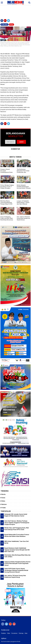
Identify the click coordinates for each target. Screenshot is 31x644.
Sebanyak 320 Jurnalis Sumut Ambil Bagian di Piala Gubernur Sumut (16, 515)
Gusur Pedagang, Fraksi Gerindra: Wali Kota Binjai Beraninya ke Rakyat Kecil (7, 219)
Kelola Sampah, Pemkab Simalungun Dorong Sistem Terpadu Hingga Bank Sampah (24, 187)
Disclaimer (14, 633)
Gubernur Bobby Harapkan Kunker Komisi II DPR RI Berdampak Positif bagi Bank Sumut (17, 563)
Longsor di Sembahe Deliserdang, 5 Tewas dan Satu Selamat (23, 202)
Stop (11, 25)
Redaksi (4, 633)
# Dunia (3, 498)
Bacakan (4, 25)
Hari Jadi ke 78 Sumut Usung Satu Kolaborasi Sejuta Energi (23, 218)
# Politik (3, 508)
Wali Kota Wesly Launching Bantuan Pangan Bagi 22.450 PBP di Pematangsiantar (6, 204)
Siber (9, 633)
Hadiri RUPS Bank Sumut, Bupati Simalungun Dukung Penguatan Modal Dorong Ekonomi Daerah (16, 570)
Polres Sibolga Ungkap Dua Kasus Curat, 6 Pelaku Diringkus (7, 187)
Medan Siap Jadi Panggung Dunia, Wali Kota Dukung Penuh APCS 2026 (17, 529)
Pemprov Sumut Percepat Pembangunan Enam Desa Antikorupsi (6, 172)
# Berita (3, 494)
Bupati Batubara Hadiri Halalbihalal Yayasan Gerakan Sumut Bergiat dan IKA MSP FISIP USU (17, 550)
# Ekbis (3, 501)
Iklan (26, 633)
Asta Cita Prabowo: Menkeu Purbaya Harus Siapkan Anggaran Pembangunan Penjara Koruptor (17, 523)
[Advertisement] (15, 9)
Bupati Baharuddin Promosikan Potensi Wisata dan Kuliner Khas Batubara (17, 535)
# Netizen (4, 504)
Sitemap (21, 633)
